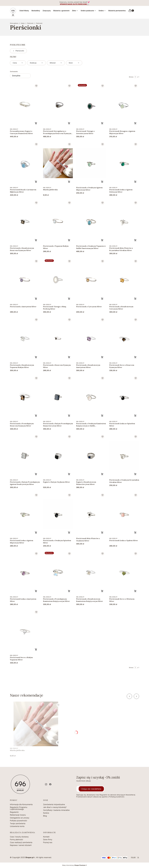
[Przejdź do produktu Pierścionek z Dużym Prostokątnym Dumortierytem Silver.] (58, 397)
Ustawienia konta (17, 826)
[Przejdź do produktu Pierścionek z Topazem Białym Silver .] (58, 222)
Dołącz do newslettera (91, 789)
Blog (45, 816)
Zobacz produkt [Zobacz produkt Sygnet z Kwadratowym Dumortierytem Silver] (102, 474)
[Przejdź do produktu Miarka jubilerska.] (58, 163)
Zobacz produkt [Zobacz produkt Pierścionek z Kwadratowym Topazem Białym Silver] (36, 357)
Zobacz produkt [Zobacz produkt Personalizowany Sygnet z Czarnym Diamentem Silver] (36, 123)
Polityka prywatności (18, 821)
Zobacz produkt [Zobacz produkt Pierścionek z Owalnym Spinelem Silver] (69, 533)
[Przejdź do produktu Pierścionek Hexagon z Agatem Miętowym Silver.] (124, 105)
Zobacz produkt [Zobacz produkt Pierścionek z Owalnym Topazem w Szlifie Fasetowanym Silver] (102, 240)
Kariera (46, 813)
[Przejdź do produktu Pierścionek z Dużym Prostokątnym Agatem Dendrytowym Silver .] (25, 456)
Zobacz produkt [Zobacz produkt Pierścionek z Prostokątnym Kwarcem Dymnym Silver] (36, 416)
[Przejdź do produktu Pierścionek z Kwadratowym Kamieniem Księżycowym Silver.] (91, 572)
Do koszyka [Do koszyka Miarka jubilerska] (69, 182)
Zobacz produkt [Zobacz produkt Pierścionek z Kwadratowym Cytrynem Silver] (135, 299)
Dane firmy (48, 840)
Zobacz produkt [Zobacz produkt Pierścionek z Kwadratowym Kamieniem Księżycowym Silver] (102, 591)
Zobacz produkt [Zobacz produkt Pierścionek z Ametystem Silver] (36, 299)
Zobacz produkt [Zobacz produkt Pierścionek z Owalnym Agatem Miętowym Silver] (102, 182)
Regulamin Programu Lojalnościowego (19, 808)
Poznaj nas (48, 842)
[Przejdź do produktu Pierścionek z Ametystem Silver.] (25, 280)
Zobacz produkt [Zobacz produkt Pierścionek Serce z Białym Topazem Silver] (36, 650)
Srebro (23, 23)
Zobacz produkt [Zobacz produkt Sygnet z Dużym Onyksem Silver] (69, 474)
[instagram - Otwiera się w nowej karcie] (46, 784)
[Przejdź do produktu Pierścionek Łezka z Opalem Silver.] (124, 514)
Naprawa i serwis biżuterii (21, 845)
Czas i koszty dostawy (19, 837)
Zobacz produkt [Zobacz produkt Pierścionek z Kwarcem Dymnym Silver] (69, 357)
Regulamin (14, 812)
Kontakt (46, 837)
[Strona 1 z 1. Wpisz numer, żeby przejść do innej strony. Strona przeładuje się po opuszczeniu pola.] (135, 77)
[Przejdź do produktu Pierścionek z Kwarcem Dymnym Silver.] (58, 339)
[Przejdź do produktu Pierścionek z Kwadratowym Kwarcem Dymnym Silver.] (25, 222)
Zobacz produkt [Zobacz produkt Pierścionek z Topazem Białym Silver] (69, 240)
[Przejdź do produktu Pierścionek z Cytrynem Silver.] (91, 280)
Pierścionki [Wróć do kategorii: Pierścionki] (18, 51)
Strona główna (14, 23)
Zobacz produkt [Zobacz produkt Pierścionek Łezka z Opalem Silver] (135, 533)
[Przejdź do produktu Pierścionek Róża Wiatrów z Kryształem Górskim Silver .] (124, 222)
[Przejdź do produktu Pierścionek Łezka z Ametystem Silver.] (25, 572)
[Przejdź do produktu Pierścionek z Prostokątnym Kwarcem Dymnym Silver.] (25, 397)
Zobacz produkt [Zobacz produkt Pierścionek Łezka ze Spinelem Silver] (135, 416)
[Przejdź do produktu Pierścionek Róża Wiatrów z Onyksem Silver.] (91, 514)
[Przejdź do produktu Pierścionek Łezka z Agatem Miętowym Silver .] (25, 514)
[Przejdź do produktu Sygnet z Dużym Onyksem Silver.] (58, 456)
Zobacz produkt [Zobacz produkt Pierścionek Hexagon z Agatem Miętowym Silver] (135, 123)
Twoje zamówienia (18, 823)
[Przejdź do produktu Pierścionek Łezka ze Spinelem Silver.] (124, 397)
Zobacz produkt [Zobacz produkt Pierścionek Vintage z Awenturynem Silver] (102, 123)
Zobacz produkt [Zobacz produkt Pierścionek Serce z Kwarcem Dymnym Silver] (135, 357)
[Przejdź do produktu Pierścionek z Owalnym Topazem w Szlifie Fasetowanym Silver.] (91, 222)
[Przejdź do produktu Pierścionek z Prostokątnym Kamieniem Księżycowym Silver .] (58, 572)
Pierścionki (30, 23)
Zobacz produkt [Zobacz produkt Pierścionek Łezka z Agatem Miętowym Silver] (36, 533)
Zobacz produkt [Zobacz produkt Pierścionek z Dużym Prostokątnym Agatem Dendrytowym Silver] (36, 474)
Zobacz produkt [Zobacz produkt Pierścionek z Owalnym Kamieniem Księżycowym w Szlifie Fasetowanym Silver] (102, 416)
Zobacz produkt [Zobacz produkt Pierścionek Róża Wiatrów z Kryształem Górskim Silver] (135, 240)
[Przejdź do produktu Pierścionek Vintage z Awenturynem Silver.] (91, 105)
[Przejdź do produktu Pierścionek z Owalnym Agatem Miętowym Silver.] (91, 163)
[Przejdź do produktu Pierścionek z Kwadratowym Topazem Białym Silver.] (25, 339)
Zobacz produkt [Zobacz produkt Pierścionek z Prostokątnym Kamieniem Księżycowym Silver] (69, 591)
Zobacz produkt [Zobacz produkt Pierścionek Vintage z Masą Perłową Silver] (69, 299)
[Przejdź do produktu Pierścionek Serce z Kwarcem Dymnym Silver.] (124, 339)
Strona (131, 77)
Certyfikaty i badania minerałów (56, 810)
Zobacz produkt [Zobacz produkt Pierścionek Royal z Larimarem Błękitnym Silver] (36, 182)
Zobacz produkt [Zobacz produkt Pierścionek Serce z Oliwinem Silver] (135, 591)
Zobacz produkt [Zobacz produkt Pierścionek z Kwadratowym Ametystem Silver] (102, 357)
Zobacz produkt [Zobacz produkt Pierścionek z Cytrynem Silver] (102, 299)
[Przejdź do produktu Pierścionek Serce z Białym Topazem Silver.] (25, 631)
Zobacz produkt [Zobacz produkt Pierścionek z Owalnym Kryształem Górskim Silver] (135, 474)
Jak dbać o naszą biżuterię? (55, 807)
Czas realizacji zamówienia (21, 842)
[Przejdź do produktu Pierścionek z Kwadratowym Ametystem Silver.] (91, 339)
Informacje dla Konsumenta (21, 804)
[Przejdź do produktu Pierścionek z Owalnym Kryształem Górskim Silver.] (124, 456)
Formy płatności (16, 840)
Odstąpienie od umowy (20, 818)
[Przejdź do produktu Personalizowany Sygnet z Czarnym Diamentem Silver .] (25, 105)
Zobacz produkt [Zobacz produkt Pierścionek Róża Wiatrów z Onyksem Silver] (102, 533)
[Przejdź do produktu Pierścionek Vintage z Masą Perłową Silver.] (58, 280)
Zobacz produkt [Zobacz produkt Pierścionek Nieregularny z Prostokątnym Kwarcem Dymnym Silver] (69, 123)
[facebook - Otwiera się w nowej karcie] (50, 784)
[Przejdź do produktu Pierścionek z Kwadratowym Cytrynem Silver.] (124, 280)
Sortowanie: (14, 71)
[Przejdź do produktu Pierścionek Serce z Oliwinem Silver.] (124, 572)
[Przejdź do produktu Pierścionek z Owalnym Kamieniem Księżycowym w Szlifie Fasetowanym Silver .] (91, 397)
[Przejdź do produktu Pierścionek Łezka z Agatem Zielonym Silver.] (124, 163)
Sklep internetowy (74, 865)
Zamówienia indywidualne (54, 804)
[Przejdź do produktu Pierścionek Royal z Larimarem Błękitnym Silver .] (25, 163)
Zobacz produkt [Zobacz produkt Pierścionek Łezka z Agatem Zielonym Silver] (135, 182)
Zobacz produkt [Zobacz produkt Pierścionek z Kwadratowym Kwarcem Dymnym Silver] (36, 240)
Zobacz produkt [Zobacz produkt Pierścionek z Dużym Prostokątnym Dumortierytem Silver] (69, 416)
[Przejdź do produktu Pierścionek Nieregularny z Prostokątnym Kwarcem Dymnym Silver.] (58, 105)
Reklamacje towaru (18, 815)
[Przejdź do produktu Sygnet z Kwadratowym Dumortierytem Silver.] (91, 456)
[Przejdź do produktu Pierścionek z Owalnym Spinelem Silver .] (58, 514)
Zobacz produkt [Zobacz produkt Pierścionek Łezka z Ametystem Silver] (36, 591)
